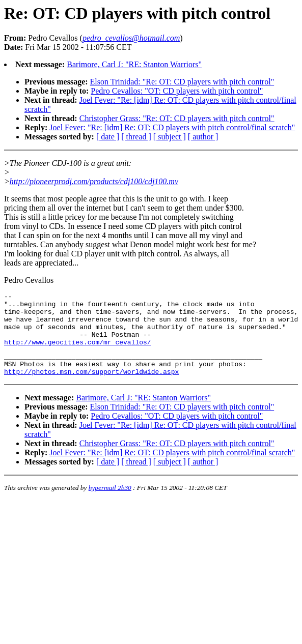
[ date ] (108, 137)
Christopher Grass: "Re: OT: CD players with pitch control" (177, 118)
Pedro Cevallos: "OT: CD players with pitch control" (177, 91)
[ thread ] (136, 137)
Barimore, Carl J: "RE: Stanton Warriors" (134, 64)
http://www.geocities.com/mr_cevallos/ (78, 353)
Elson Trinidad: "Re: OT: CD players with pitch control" (182, 82)
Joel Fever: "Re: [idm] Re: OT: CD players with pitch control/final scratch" (172, 127)
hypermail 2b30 (110, 503)
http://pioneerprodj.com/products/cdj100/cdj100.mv (94, 181)
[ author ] (203, 137)
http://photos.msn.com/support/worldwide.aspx (91, 387)
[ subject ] (170, 137)
